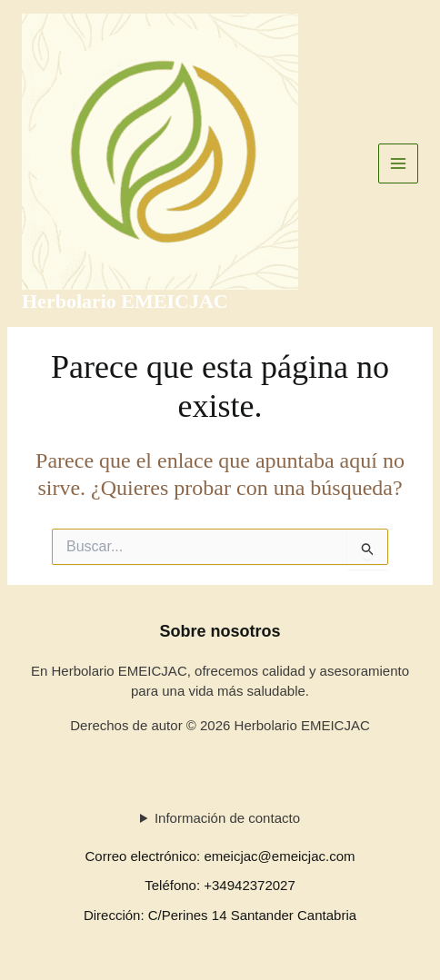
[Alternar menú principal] (399, 164)
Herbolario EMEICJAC (125, 301)
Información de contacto (227, 818)
